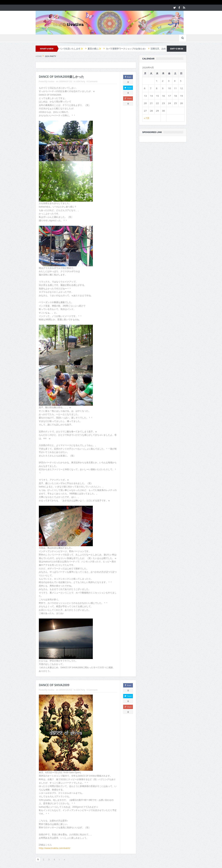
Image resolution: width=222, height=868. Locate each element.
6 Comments (92, 81)
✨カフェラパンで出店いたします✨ (68, 49)
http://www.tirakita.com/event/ (55, 848)
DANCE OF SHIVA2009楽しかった (61, 77)
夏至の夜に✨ (98, 49)
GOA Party (81, 81)
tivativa (51, 81)
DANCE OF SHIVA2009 (54, 685)
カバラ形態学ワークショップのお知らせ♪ (129, 49)
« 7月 (147, 118)
